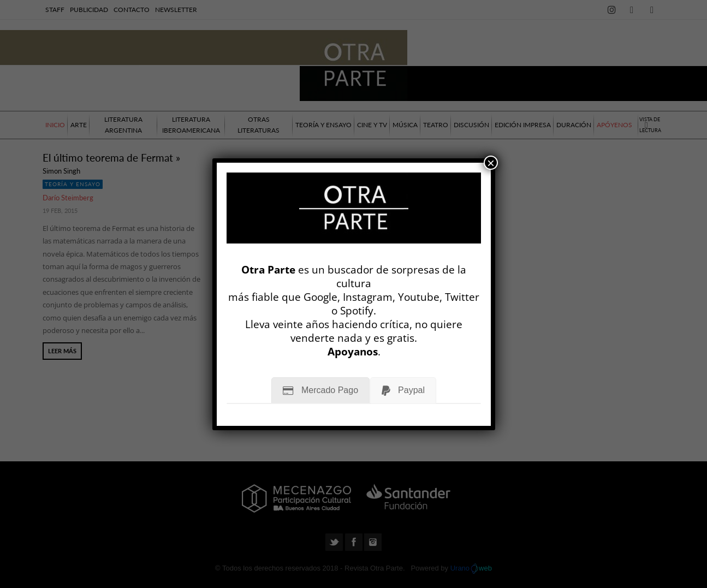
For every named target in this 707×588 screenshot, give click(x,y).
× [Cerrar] (491, 163)
